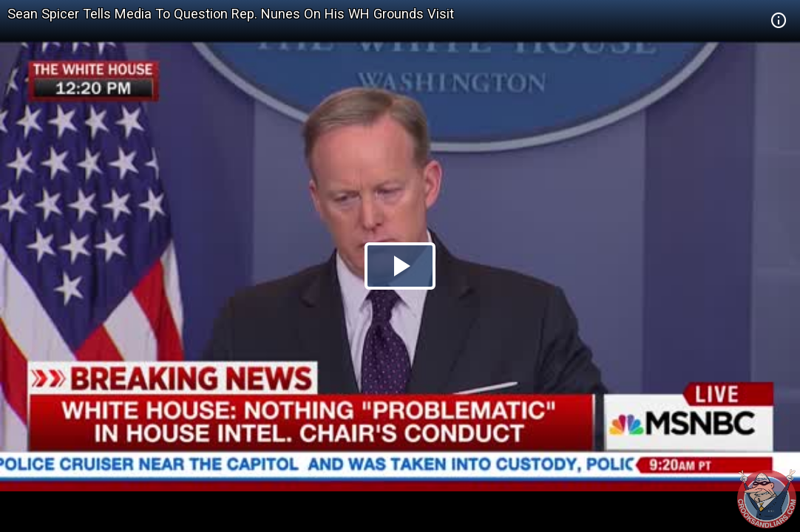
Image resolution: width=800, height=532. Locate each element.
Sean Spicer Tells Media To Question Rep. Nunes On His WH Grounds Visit (231, 14)
